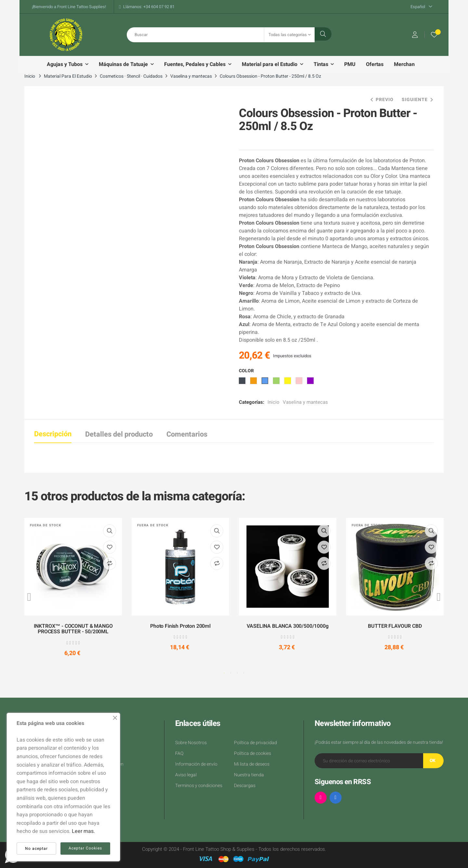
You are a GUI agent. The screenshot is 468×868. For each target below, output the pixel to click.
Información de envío (196, 764)
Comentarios (187, 434)
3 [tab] (237, 673)
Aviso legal (186, 775)
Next (439, 597)
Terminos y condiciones (199, 786)
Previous (29, 597)
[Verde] (277, 382)
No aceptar (36, 848)
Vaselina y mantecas (305, 402)
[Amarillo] (288, 382)
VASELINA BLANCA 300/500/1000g (287, 626)
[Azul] (266, 382)
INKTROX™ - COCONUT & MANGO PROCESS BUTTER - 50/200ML (73, 629)
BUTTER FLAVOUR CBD (395, 626)
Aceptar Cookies (85, 848)
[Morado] (311, 382)
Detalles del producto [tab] (119, 434)
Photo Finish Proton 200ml (180, 626)
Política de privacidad (255, 743)
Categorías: (252, 402)
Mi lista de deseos (252, 764)
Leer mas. (83, 831)
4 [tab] (244, 673)
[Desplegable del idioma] (421, 7)
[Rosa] (300, 382)
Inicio (273, 402)
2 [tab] (231, 673)
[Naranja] (254, 382)
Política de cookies (253, 753)
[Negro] (243, 382)
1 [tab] (224, 673)
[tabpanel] (73, 593)
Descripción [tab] (53, 434)
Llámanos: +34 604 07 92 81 (149, 7)
